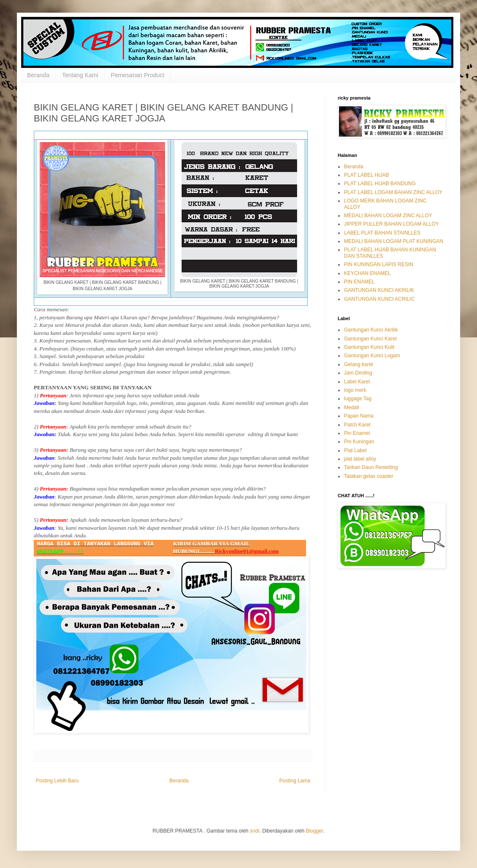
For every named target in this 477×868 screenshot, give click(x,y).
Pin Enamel (357, 433)
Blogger (315, 831)
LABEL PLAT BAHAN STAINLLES (382, 233)
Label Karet (357, 382)
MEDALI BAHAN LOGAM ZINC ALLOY (388, 216)
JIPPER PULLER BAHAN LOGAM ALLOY (392, 224)
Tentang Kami (80, 75)
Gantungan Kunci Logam (372, 356)
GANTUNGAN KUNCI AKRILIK (379, 290)
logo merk (355, 390)
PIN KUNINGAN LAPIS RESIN (379, 264)
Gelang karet (359, 364)
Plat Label (355, 450)
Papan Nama (359, 416)
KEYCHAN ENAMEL (367, 273)
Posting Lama (295, 781)
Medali (351, 407)
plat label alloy (360, 459)
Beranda (38, 75)
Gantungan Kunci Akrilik (371, 330)
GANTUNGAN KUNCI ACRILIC (379, 299)
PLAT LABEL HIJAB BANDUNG (380, 183)
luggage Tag (358, 399)
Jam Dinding (358, 373)
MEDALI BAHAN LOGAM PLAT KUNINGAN (394, 241)
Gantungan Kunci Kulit (369, 347)
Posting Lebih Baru (57, 781)
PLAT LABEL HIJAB (367, 175)
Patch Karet (357, 425)
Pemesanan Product (138, 75)
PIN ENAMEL (359, 282)
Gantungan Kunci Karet (370, 339)
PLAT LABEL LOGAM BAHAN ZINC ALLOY (393, 192)
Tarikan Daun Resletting (371, 467)
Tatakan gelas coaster (369, 476)
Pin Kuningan (359, 442)
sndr (255, 831)
